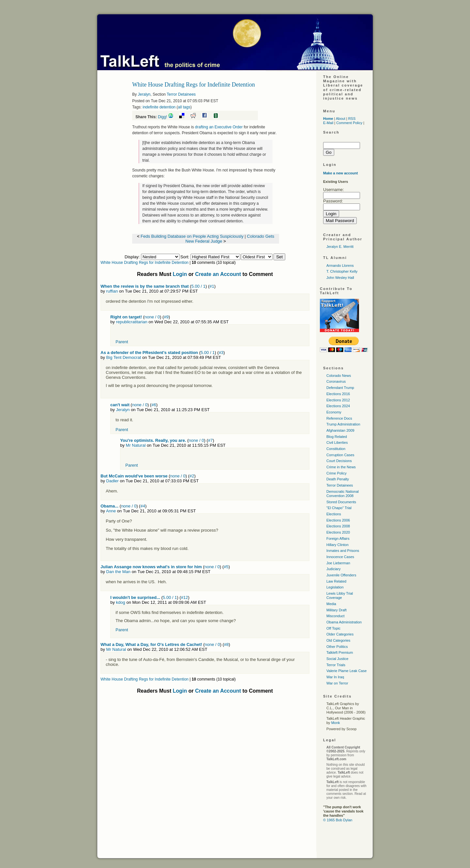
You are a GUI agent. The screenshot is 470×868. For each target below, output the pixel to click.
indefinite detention (159, 107)
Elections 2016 (338, 394)
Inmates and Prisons (343, 551)
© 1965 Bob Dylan (338, 820)
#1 (212, 286)
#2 (192, 476)
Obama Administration (344, 622)
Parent (122, 342)
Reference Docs (339, 418)
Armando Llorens (340, 265)
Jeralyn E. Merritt (340, 247)
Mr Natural (136, 445)
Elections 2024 (338, 406)
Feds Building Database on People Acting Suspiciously (192, 236)
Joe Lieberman (338, 563)
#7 (210, 440)
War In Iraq (335, 677)
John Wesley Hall (340, 278)
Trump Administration (343, 424)
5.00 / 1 (198, 286)
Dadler (112, 481)
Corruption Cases (340, 455)
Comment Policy (349, 123)
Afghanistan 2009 (340, 430)
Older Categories (340, 634)
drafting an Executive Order (219, 127)
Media (331, 604)
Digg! (163, 117)
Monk (336, 723)
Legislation (335, 587)
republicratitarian (132, 322)
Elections (334, 514)
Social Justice (337, 659)
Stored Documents (341, 502)
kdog (120, 602)
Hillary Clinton (337, 545)
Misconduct (336, 616)
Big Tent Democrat (124, 357)
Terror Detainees (181, 94)
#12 (184, 597)
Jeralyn (144, 94)
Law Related (336, 581)
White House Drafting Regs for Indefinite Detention (144, 263)
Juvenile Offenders (341, 575)
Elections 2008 (338, 526)
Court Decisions (339, 461)
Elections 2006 (338, 520)
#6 (154, 405)
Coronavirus (336, 381)
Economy (334, 412)
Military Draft (337, 610)
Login (180, 274)
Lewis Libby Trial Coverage (340, 595)
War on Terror (337, 683)
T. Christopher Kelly (342, 271)
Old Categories (338, 640)
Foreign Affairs (338, 538)
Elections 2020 (338, 532)
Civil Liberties (337, 442)
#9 (166, 317)
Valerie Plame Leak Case (346, 671)
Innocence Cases (340, 557)
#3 (221, 353)
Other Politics (337, 647)
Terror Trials (336, 665)
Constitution (336, 449)
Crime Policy (337, 473)
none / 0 (152, 317)
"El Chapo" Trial (339, 508)
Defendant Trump (340, 388)
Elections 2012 (338, 400)
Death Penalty (338, 479)
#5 (226, 567)
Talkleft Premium (340, 652)
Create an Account (218, 274)
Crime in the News (341, 467)
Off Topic (333, 628)
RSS (352, 119)
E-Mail (328, 123)
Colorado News (339, 376)
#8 (226, 644)
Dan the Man (118, 572)
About (341, 119)
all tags (184, 107)
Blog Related (337, 437)
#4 (143, 506)
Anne (111, 511)
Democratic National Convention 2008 (343, 494)
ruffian (112, 291)
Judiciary (333, 569)
